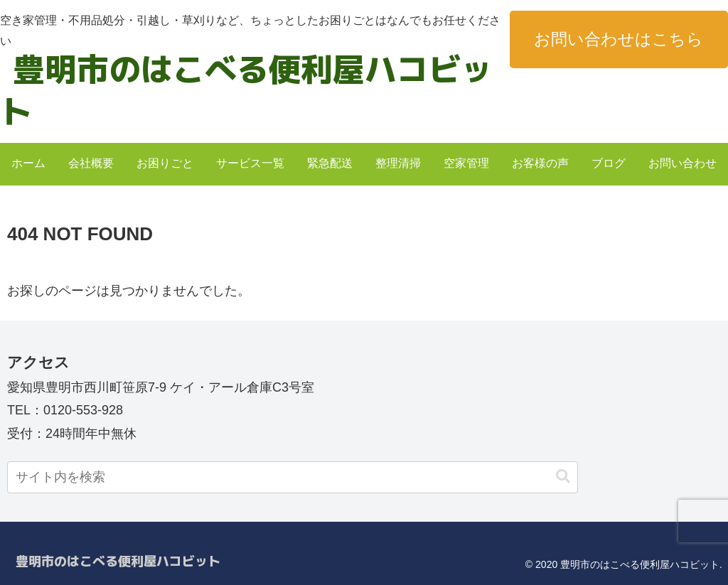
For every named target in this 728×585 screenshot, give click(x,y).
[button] (563, 477)
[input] (293, 477)
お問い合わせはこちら (619, 39)
